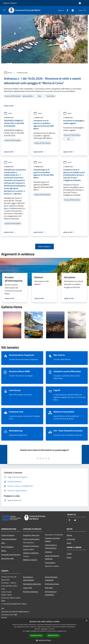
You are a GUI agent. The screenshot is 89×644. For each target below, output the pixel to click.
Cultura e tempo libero (31, 539)
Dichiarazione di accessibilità (51, 593)
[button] (44, 640)
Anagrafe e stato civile (31, 535)
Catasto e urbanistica (31, 553)
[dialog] (44, 631)
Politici (4, 551)
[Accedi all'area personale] (80, 3)
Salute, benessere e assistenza (52, 557)
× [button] (87, 621)
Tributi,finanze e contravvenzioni (51, 546)
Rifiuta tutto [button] (53, 635)
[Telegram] (72, 10)
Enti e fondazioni (7, 547)
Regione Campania (10, 3)
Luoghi (69, 554)
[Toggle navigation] (4, 10)
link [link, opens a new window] (65, 631)
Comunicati (71, 539)
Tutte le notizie (44, 246)
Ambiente (48, 552)
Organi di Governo (8, 535)
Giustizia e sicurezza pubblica (52, 540)
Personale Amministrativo (11, 555)
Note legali (49, 588)
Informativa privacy (52, 584)
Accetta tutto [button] (36, 636)
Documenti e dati (7, 558)
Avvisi (10, 73)
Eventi (69, 557)
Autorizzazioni (50, 563)
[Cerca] (85, 10)
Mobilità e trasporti (30, 560)
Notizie (69, 535)
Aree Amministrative (9, 539)
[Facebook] (67, 10)
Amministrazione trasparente (51, 578)
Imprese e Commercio (31, 546)
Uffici (3, 543)
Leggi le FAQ (28, 588)
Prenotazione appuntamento (28, 578)
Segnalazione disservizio (32, 584)
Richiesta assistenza (30, 592)
